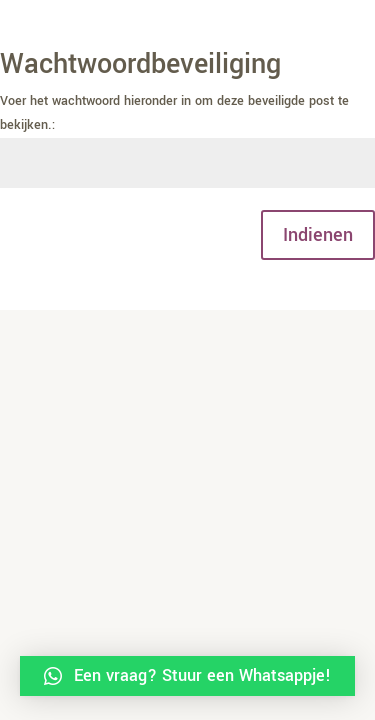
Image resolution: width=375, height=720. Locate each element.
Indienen (318, 235)
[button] (187, 676)
